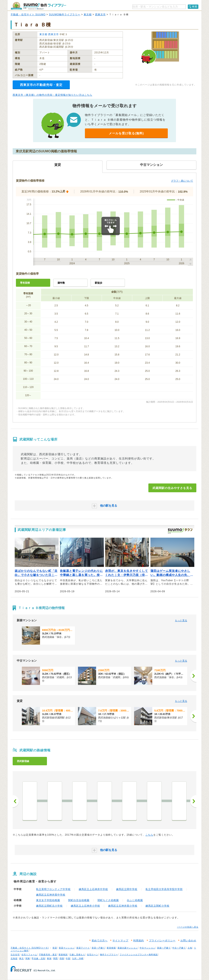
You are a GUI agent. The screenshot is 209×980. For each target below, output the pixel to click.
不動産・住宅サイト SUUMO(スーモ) (30, 948)
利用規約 (139, 941)
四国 (62, 958)
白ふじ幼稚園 (135, 900)
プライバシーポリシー (162, 941)
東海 (49, 958)
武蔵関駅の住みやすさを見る (172, 488)
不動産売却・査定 (48, 955)
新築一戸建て (164, 948)
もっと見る (181, 620)
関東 (28, 958)
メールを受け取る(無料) (126, 133)
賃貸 (55, 948)
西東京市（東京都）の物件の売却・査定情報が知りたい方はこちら (52, 95)
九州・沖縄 (78, 958)
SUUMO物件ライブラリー (65, 15)
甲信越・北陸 (38, 958)
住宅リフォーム (29, 955)
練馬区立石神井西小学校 (123, 906)
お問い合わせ (188, 941)
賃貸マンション (67, 948)
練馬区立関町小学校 (157, 906)
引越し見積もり (77, 955)
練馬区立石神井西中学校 (51, 895)
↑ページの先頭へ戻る (188, 927)
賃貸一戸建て (98, 948)
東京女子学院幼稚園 (48, 900)
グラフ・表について (182, 181)
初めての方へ (100, 941)
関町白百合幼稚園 (79, 900)
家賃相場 (111, 948)
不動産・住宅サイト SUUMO (28, 15)
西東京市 (100, 15)
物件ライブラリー (109, 955)
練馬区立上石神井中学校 (93, 889)
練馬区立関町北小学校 (49, 906)
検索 (195, 7)
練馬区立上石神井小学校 (85, 906)
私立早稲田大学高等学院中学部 (164, 889)
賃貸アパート (83, 948)
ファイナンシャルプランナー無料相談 (139, 955)
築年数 (61, 283)
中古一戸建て (179, 948)
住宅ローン (93, 955)
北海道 (14, 958)
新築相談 (63, 955)
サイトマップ (120, 941)
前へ (16, 801)
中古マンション (147, 948)
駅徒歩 (99, 283)
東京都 (88, 15)
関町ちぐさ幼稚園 (108, 900)
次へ (193, 801)
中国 (68, 958)
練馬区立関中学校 (127, 889)
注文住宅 (15, 955)
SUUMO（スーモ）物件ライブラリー (38, 6)
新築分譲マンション (128, 948)
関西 (56, 958)
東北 (21, 958)
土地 (190, 948)
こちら (149, 835)
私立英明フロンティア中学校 (53, 889)
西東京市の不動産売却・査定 (41, 85)
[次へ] (193, 676)
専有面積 (25, 283)
